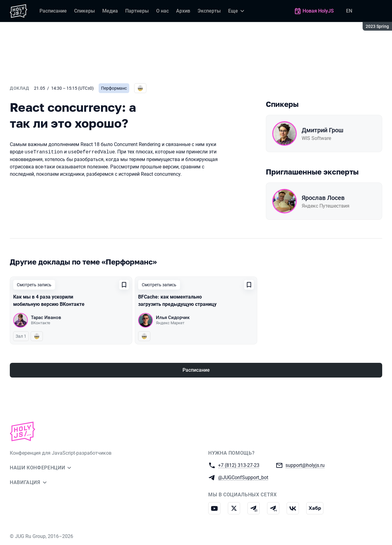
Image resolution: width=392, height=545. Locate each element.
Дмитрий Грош (322, 130)
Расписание (196, 370)
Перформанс (114, 88)
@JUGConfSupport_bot (243, 477)
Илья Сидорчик (173, 318)
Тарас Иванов (46, 318)
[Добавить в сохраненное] (124, 285)
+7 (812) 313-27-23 (239, 465)
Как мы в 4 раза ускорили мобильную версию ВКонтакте (49, 301)
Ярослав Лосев (323, 198)
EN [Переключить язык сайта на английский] (349, 11)
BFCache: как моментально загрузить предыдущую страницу (177, 301)
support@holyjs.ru (305, 465)
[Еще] (237, 11)
